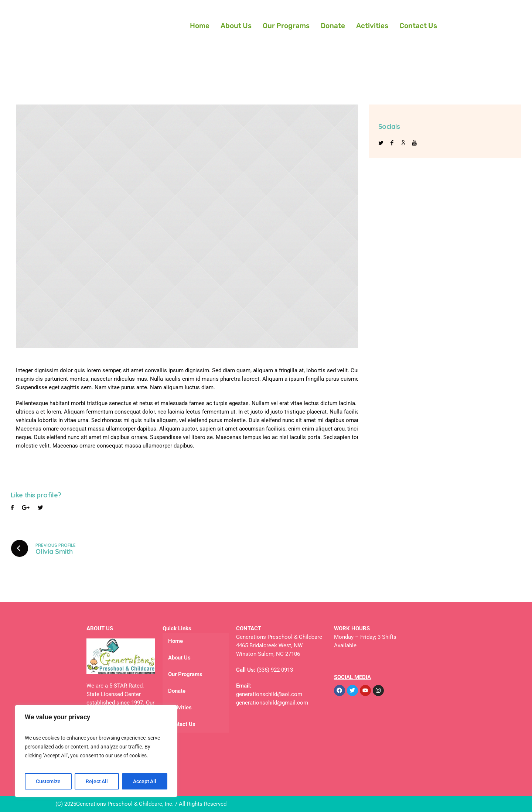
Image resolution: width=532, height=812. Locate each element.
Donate (333, 26)
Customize (48, 781)
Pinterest (40, 509)
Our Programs (286, 26)
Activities (372, 26)
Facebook (12, 509)
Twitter (26, 509)
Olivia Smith (54, 551)
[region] (96, 751)
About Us (236, 26)
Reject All (97, 781)
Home (200, 26)
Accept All (145, 781)
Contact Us (418, 26)
